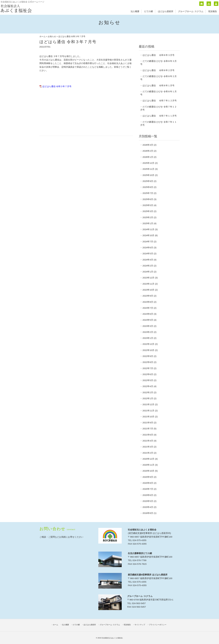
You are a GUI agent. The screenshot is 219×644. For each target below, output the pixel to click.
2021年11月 (149, 411)
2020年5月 (148, 501)
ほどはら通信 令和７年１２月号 (160, 101)
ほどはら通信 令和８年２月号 (159, 70)
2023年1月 (148, 338)
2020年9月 (148, 477)
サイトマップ (140, 625)
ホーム (43, 36)
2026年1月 (148, 157)
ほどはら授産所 (166, 11)
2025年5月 (148, 205)
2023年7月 (148, 308)
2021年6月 (148, 435)
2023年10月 (149, 290)
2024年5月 (148, 253)
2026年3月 (148, 145)
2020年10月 (149, 471)
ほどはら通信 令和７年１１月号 (160, 116)
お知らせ (52, 36)
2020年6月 (148, 495)
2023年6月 (148, 314)
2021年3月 (148, 447)
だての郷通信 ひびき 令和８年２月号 (158, 78)
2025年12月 (149, 163)
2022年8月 (148, 362)
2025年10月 (149, 175)
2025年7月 (148, 193)
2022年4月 (148, 386)
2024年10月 (149, 235)
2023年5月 (148, 320)
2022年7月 (148, 368)
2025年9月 (148, 181)
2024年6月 (148, 247)
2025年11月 (149, 169)
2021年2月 (148, 453)
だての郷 (149, 11)
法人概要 (135, 11)
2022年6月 (148, 374)
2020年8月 (148, 483)
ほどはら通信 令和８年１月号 (159, 85)
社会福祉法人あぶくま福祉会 (112, 638)
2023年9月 (148, 296)
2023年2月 (148, 332)
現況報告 (213, 11)
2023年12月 (149, 278)
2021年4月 (148, 441)
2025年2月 (148, 217)
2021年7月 (148, 429)
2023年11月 (149, 284)
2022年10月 (149, 350)
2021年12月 (149, 404)
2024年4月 (148, 260)
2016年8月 (148, 513)
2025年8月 (148, 187)
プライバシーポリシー (158, 625)
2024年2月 (148, 266)
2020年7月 (148, 489)
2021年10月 (149, 417)
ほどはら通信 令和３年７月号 (57, 86)
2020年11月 (149, 465)
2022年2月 (148, 392)
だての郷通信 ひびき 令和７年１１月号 (158, 123)
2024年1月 (148, 272)
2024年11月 (149, 229)
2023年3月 (148, 326)
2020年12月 (149, 459)
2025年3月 (148, 211)
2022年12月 (149, 344)
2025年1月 (148, 223)
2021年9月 (148, 423)
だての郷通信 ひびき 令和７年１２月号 (158, 108)
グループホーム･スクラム (191, 11)
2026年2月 (148, 151)
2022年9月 (148, 356)
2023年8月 (148, 302)
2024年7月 (148, 241)
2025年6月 (148, 199)
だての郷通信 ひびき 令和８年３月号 (158, 63)
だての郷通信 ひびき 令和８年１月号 (158, 93)
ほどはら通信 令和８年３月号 (159, 55)
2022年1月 (148, 398)
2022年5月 (148, 380)
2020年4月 (148, 507)
